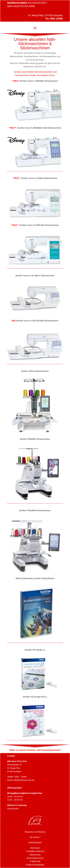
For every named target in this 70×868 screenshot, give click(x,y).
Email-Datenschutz (35, 858)
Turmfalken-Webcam (35, 851)
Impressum (35, 848)
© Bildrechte (35, 861)
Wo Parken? (35, 837)
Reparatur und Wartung (35, 832)
